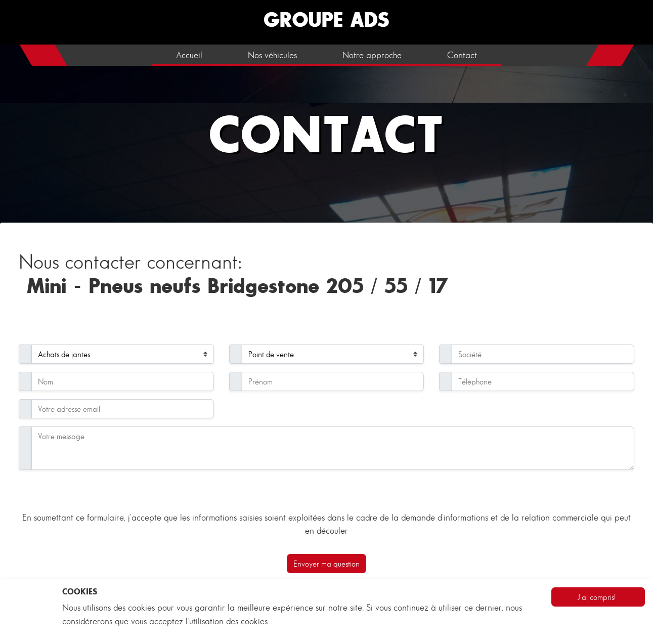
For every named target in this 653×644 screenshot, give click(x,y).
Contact (462, 55)
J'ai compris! (596, 597)
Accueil (189, 55)
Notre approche (372, 55)
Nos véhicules (272, 55)
